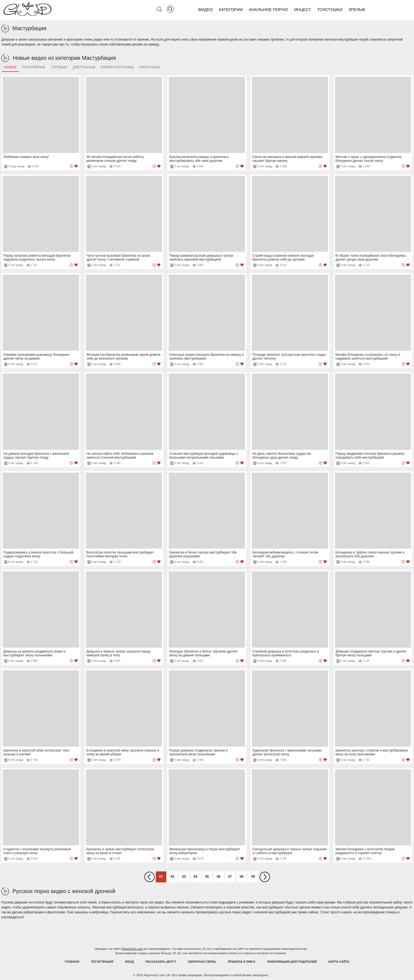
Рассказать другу (161, 962)
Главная (72, 962)
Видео (206, 9)
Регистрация (102, 962)
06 (219, 877)
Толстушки (330, 9)
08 (242, 877)
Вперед (265, 877)
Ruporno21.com (133, 949)
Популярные (34, 67)
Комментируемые (117, 67)
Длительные (84, 67)
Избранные (150, 67)
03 (184, 877)
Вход (130, 962)
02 (172, 877)
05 (207, 877)
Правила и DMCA (242, 962)
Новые (11, 67)
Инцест (302, 9)
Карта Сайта (339, 962)
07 (230, 877)
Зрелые (357, 9)
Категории (231, 9)
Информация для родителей (292, 962)
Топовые (59, 67)
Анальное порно (268, 9)
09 (253, 877)
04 (195, 877)
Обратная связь (202, 962)
